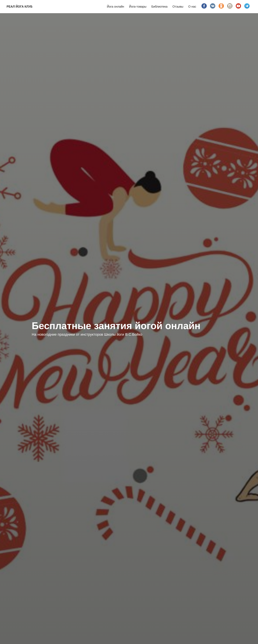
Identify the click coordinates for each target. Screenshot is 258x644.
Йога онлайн (115, 7)
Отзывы (178, 7)
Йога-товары (138, 7)
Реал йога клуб (20, 7)
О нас (192, 7)
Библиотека (159, 7)
